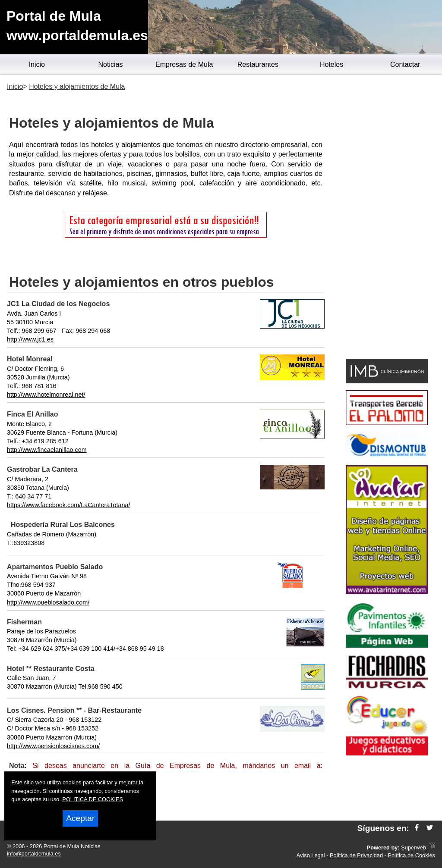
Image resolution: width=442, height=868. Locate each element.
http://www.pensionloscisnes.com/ (53, 746)
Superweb (414, 848)
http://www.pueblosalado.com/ (48, 602)
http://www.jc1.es (30, 339)
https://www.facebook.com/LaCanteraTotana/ (69, 505)
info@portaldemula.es (34, 854)
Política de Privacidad (356, 855)
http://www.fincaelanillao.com (47, 450)
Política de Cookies (411, 855)
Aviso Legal (311, 855)
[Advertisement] (387, 218)
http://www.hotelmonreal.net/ (46, 395)
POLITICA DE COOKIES (93, 799)
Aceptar (80, 818)
